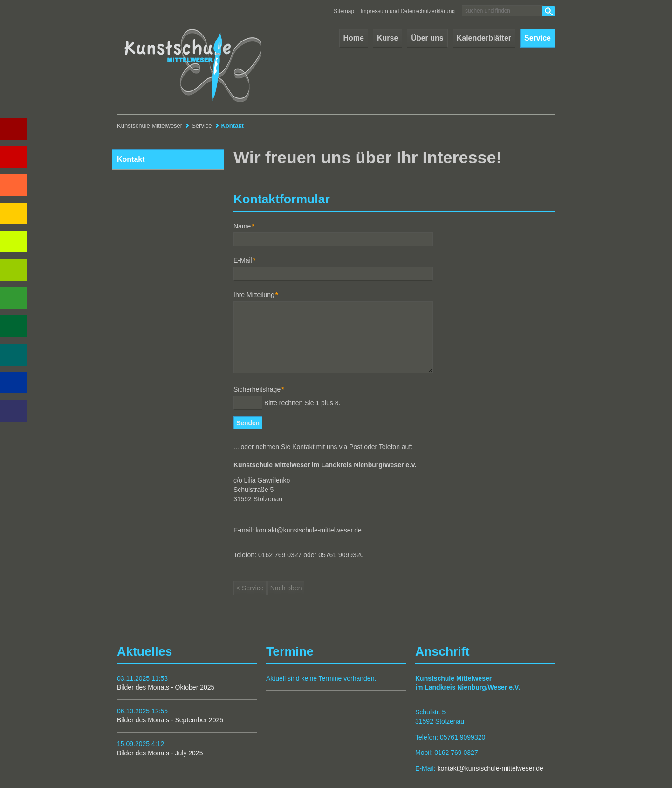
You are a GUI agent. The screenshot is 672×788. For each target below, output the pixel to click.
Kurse (387, 38)
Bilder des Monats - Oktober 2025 (166, 687)
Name (247, 226)
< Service (250, 588)
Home (354, 38)
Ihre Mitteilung (256, 294)
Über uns (427, 38)
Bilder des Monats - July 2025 (160, 753)
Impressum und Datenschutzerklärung (408, 11)
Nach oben (286, 588)
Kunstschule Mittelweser (150, 126)
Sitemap (344, 11)
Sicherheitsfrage (259, 389)
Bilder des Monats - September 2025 (170, 720)
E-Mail (247, 260)
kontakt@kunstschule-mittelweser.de (308, 530)
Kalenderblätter (484, 38)
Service (538, 38)
